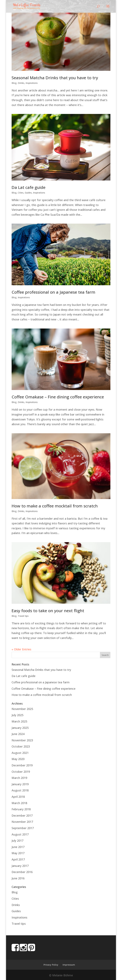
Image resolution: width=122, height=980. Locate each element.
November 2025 (22, 709)
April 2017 (18, 859)
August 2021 (20, 753)
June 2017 (18, 847)
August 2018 (20, 790)
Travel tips (23, 616)
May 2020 (18, 759)
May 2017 (18, 853)
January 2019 (20, 784)
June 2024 (18, 734)
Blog (14, 83)
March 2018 (19, 803)
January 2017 (20, 866)
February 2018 (21, 809)
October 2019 (21, 772)
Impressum (69, 965)
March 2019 (19, 778)
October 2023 (21, 746)
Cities (21, 193)
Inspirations (32, 83)
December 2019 (22, 765)
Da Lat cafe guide (29, 187)
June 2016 (18, 878)
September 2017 (23, 828)
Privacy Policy (51, 965)
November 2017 (22, 822)
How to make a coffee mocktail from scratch (55, 506)
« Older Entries (21, 649)
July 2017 (17, 841)
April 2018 (18, 797)
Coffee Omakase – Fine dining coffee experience (58, 397)
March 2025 (19, 721)
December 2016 (22, 872)
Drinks (21, 83)
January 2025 (20, 728)
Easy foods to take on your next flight (48, 611)
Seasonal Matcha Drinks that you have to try (55, 78)
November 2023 (22, 740)
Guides (28, 193)
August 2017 (20, 834)
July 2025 (17, 715)
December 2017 (22, 816)
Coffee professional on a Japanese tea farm (53, 292)
